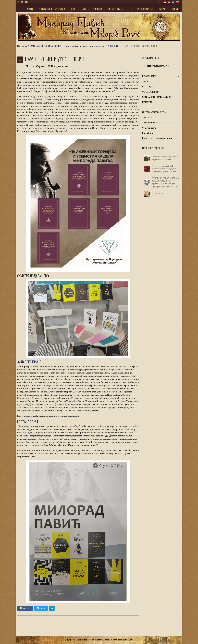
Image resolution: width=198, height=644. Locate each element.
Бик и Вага (148, 133)
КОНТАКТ (176, 9)
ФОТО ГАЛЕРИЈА (151, 92)
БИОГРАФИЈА (60, 9)
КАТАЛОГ (84, 9)
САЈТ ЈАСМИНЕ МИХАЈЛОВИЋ (142, 9)
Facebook (25, 608)
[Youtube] (26, 2)
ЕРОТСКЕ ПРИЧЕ (28, 422)
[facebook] (19, 2)
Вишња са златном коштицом (157, 138)
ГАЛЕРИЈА (163, 9)
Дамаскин (147, 118)
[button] (174, 77)
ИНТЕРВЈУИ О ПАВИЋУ (156, 66)
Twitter (41, 608)
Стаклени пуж (149, 128)
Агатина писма (150, 123)
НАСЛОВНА (30, 9)
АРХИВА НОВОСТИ (45, 9)
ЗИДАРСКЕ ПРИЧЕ (29, 362)
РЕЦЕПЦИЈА (97, 9)
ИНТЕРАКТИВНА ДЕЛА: (116, 9)
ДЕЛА (73, 9)
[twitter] (22, 2)
